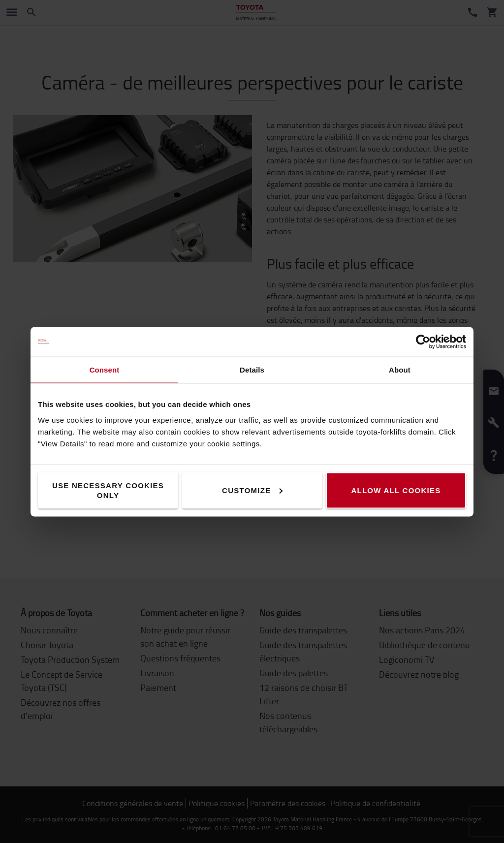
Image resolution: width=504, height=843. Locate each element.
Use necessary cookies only (108, 490)
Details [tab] (252, 369)
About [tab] (400, 369)
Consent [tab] (105, 369)
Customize (252, 490)
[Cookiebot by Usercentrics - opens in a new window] (423, 342)
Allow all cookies (396, 490)
